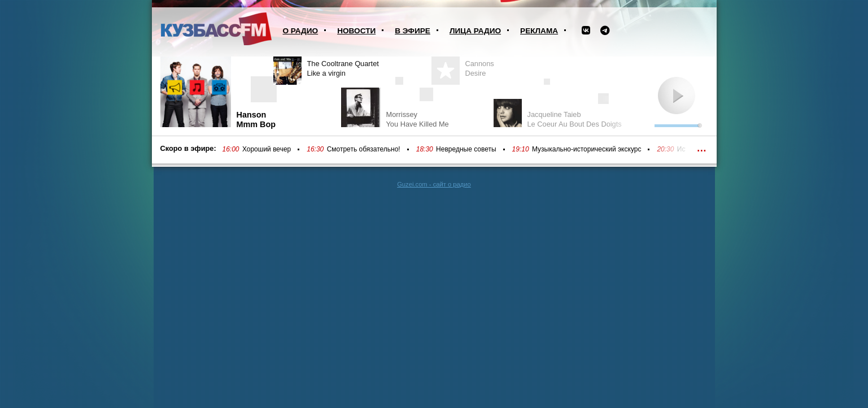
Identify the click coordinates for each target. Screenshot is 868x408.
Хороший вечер (267, 149)
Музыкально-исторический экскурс (586, 149)
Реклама (539, 31)
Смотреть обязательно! (364, 149)
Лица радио (475, 31)
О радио (301, 31)
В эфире (413, 31)
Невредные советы (466, 149)
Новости (356, 31)
